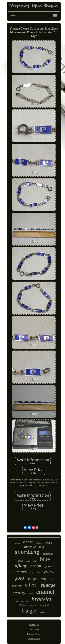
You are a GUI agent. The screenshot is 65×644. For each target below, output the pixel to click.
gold (19, 578)
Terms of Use (34, 639)
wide (28, 561)
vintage (48, 585)
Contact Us (34, 629)
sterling (27, 552)
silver (31, 585)
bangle (29, 611)
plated (18, 543)
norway (17, 586)
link (42, 547)
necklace (33, 606)
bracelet (42, 599)
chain (49, 543)
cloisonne (48, 554)
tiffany (21, 566)
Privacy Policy (34, 634)
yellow (49, 572)
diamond (45, 605)
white (43, 612)
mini (44, 579)
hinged (39, 543)
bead (20, 561)
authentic (30, 547)
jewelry (19, 593)
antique (32, 579)
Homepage (34, 625)
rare (31, 594)
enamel (45, 592)
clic (51, 580)
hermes (20, 572)
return (35, 572)
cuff (35, 561)
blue (45, 559)
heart (28, 542)
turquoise (22, 601)
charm (36, 566)
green (49, 566)
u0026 (22, 605)
